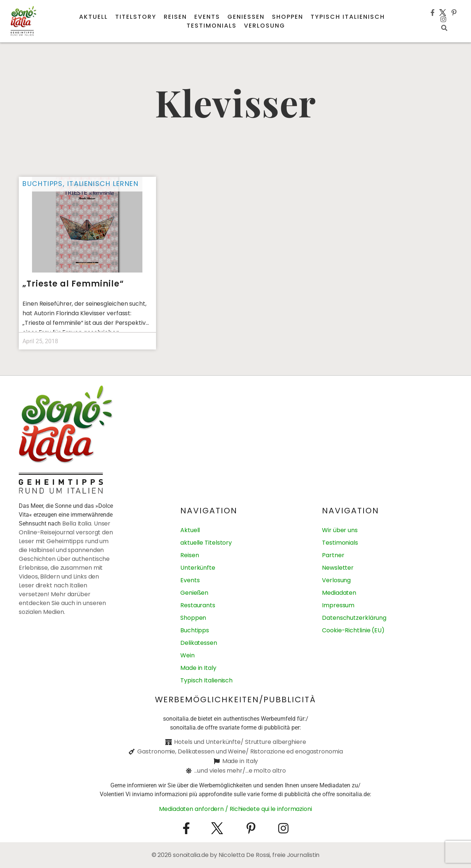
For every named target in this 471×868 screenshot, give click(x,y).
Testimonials (212, 26)
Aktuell (93, 17)
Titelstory (136, 17)
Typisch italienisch (348, 17)
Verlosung (265, 26)
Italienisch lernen (103, 184)
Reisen (175, 17)
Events (207, 17)
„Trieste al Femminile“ (73, 284)
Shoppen (288, 17)
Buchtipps (43, 184)
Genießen (246, 17)
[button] (444, 28)
